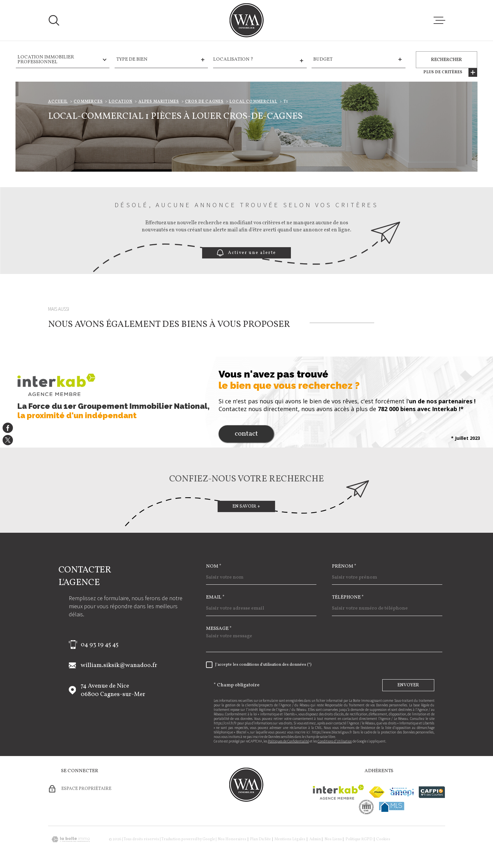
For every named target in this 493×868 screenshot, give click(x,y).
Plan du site (260, 839)
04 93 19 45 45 (100, 645)
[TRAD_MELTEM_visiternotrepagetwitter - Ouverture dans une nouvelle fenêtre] (8, 440)
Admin (315, 839)
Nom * (214, 566)
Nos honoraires (232, 839)
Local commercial (253, 102)
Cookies (383, 839)
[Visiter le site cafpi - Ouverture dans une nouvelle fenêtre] (432, 792)
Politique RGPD (359, 839)
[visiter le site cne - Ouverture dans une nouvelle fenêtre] (366, 807)
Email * (215, 597)
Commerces (88, 102)
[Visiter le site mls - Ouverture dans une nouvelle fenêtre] (392, 807)
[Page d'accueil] (247, 20)
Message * (219, 629)
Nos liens (333, 839)
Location (121, 102)
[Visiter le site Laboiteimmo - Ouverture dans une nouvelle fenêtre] (71, 839)
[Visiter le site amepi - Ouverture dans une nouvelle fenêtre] (402, 792)
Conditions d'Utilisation (335, 741)
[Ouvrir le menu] (439, 20)
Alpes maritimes (159, 102)
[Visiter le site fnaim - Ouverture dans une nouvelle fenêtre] (377, 792)
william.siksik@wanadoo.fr (119, 665)
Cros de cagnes (204, 102)
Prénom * (344, 566)
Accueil (58, 102)
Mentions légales (290, 839)
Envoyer (408, 685)
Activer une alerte (246, 253)
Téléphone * (348, 597)
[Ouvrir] (54, 20)
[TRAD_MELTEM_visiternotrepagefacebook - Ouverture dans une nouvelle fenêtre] (8, 428)
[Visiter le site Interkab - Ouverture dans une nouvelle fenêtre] (339, 792)
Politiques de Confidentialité (288, 741)
